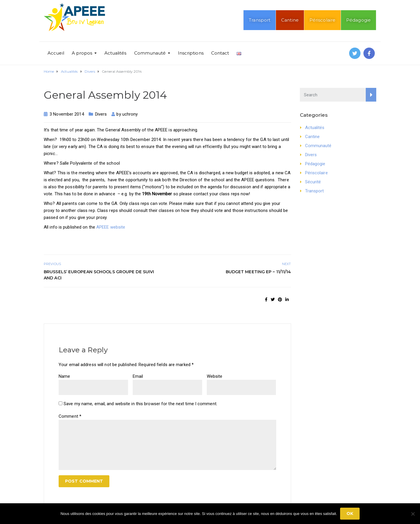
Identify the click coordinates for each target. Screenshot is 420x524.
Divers (101, 114)
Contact (220, 53)
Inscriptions (191, 53)
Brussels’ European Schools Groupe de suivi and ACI (99, 275)
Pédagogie (358, 20)
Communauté (150, 53)
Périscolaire (322, 20)
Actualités (116, 53)
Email (138, 376)
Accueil (56, 53)
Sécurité (313, 182)
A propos (82, 53)
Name (64, 376)
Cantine (290, 20)
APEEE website (111, 227)
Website (215, 376)
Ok (350, 513)
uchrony (130, 114)
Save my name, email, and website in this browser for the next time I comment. (140, 404)
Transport (260, 20)
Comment (70, 416)
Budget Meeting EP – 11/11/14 (258, 272)
